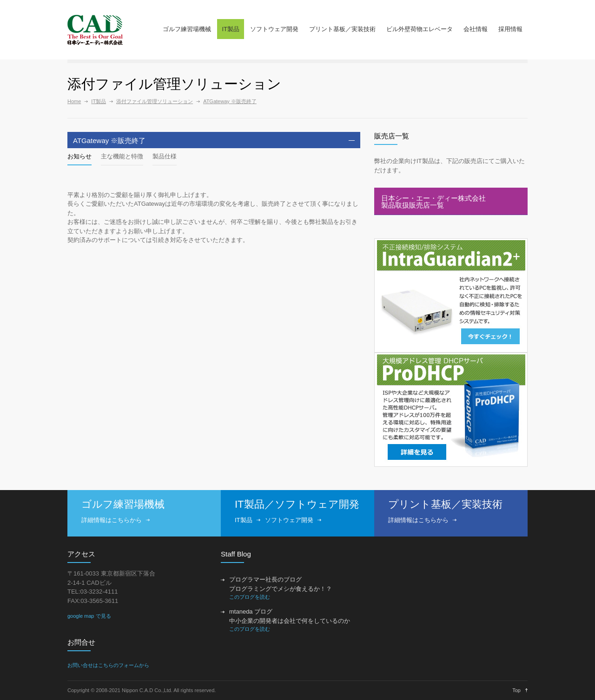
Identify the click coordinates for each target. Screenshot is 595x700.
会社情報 (476, 29)
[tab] (214, 140)
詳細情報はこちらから (112, 520)
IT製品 (231, 29)
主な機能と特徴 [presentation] (122, 156)
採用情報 (510, 29)
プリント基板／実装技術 (342, 29)
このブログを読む (250, 597)
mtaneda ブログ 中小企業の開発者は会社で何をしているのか (290, 616)
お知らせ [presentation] (79, 156)
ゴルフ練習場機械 (187, 29)
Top (516, 690)
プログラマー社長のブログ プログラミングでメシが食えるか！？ (281, 584)
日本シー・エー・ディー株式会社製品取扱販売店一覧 (433, 202)
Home (74, 101)
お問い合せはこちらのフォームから (108, 665)
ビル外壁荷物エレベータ (420, 29)
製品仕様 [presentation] (165, 156)
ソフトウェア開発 (274, 29)
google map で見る (89, 616)
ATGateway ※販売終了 (230, 101)
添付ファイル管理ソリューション (155, 101)
